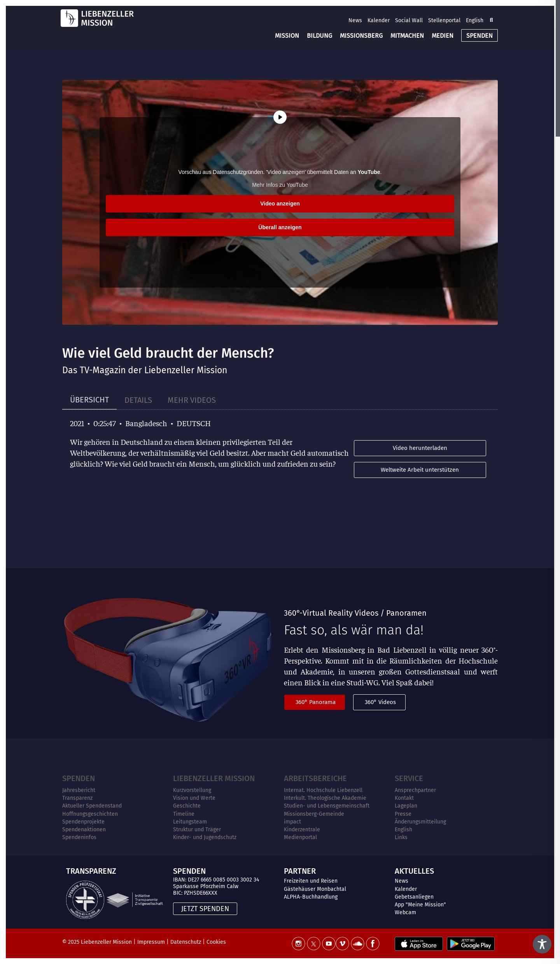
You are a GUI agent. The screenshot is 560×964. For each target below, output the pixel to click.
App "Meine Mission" (420, 905)
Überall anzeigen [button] (280, 227)
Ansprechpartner (415, 790)
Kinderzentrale (302, 830)
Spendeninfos (79, 837)
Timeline (184, 814)
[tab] (89, 400)
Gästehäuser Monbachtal (315, 889)
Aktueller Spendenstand (92, 806)
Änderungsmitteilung (420, 822)
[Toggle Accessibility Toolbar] (542, 944)
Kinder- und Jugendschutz (205, 837)
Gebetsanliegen (414, 897)
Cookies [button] (216, 942)
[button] (491, 20)
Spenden (79, 778)
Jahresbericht (79, 790)
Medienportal (300, 837)
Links (401, 837)
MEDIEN (443, 36)
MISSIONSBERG (361, 36)
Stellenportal (444, 20)
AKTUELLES (414, 871)
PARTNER (300, 871)
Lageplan (406, 806)
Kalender (379, 20)
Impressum (151, 942)
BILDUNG (319, 36)
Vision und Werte (194, 798)
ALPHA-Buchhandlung (311, 897)
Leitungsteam (190, 822)
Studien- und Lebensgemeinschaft (327, 806)
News (355, 20)
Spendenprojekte (83, 822)
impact (292, 822)
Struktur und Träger (197, 830)
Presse (403, 814)
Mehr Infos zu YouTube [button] (280, 185)
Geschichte (187, 806)
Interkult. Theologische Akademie (325, 798)
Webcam (405, 912)
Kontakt (404, 798)
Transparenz (77, 798)
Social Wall (409, 20)
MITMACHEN (407, 36)
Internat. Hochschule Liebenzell (323, 790)
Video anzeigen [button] (280, 204)
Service (409, 778)
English (475, 20)
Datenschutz (186, 942)
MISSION (287, 36)
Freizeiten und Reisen (311, 881)
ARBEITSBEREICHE (315, 778)
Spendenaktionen (84, 830)
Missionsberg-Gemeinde (314, 814)
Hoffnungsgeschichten (90, 814)
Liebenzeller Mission (214, 778)
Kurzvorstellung (192, 790)
